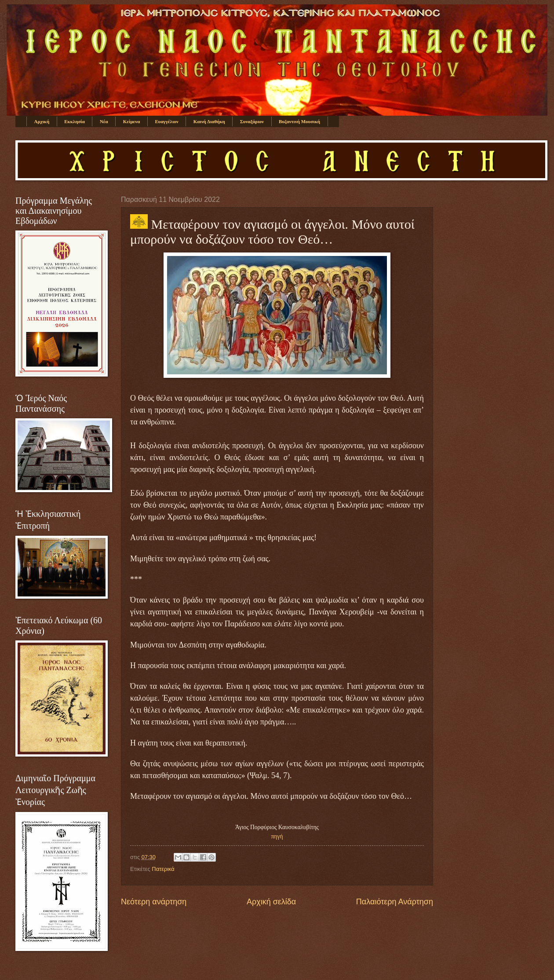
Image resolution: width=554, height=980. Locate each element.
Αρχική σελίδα (271, 902)
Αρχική (42, 121)
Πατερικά (163, 869)
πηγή (277, 836)
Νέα (104, 121)
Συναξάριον (252, 121)
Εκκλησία (75, 121)
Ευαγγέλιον (166, 121)
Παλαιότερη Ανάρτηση (395, 902)
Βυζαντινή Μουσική (299, 121)
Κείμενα (132, 121)
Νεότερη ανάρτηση (154, 902)
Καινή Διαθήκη (209, 121)
